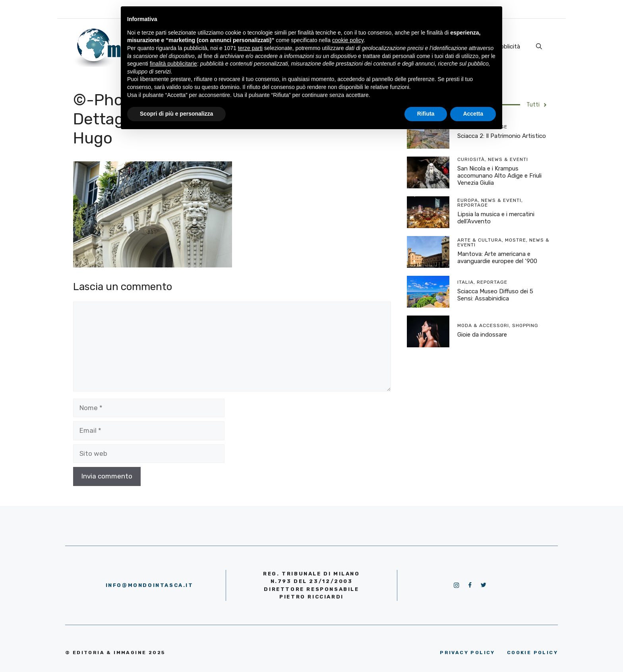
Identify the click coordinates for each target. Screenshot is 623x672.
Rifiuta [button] (426, 114)
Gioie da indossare (482, 335)
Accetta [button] (473, 114)
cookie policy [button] (348, 40)
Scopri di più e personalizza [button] (176, 114)
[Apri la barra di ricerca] (539, 46)
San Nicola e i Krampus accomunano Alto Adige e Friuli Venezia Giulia (499, 176)
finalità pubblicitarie (173, 64)
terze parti (250, 48)
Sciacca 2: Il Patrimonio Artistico (502, 136)
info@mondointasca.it (150, 585)
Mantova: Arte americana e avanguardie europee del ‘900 (497, 258)
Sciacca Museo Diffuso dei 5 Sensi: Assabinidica (495, 295)
